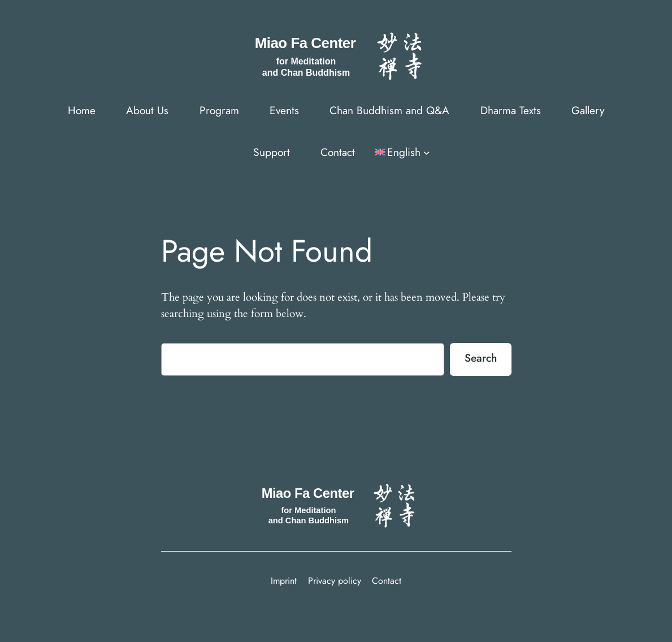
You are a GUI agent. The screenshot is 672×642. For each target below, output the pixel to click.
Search (481, 358)
